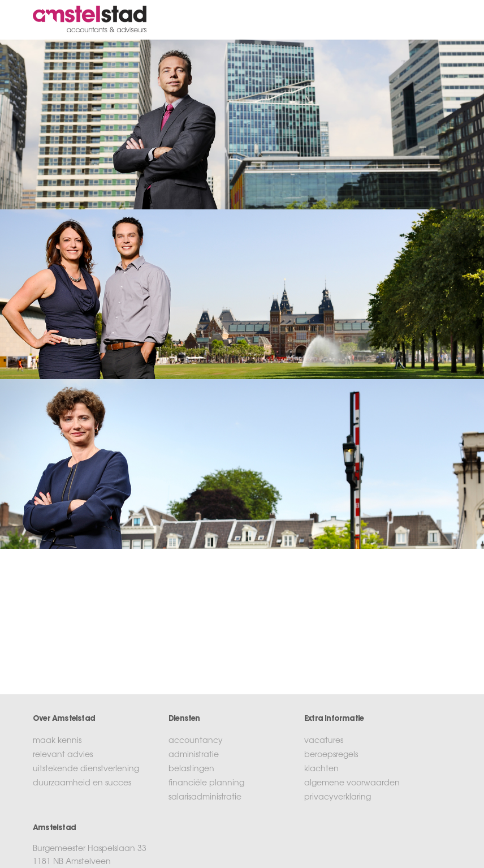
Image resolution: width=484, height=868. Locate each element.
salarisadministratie (205, 798)
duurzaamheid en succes (82, 784)
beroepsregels (331, 755)
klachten (321, 770)
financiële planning (206, 784)
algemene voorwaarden (352, 784)
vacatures (324, 741)
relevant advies (63, 755)
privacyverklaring (338, 798)
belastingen (191, 770)
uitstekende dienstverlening (86, 770)
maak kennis (57, 741)
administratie (194, 755)
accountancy (196, 741)
